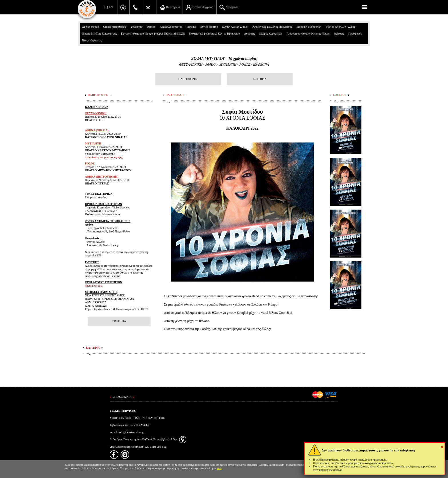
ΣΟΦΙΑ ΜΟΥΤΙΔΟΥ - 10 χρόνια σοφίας (224, 59)
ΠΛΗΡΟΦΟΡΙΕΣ (188, 79)
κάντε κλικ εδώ (94, 286)
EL (104, 7)
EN (111, 7)
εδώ (219, 468)
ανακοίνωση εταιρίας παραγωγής (104, 157)
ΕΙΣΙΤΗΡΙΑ (260, 79)
